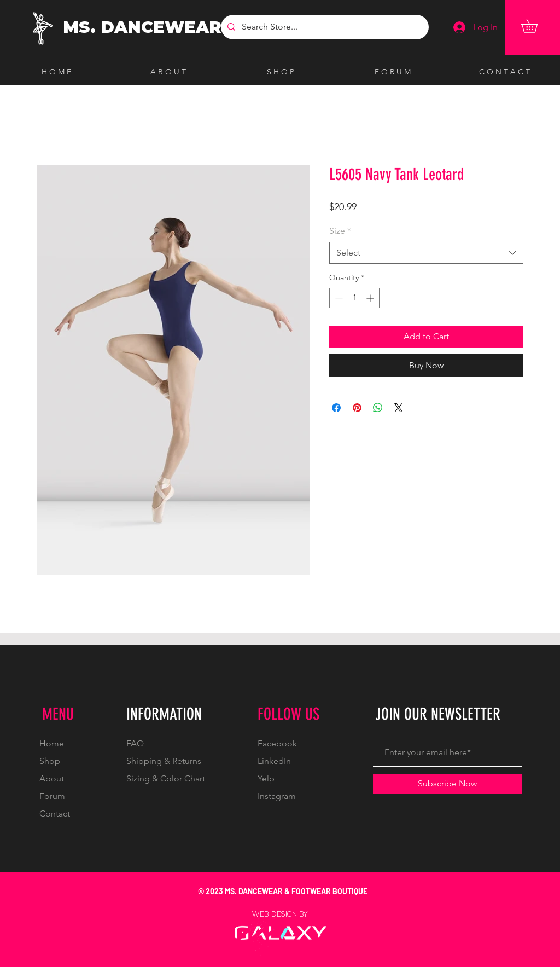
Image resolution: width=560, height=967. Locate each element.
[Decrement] (338, 298)
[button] (536, 26)
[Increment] (371, 298)
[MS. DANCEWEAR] (145, 27)
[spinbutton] (354, 298)
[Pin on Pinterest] (357, 408)
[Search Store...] (324, 27)
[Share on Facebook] (336, 408)
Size (340, 231)
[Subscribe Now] (447, 784)
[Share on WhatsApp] (378, 408)
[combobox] (426, 253)
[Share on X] (399, 408)
